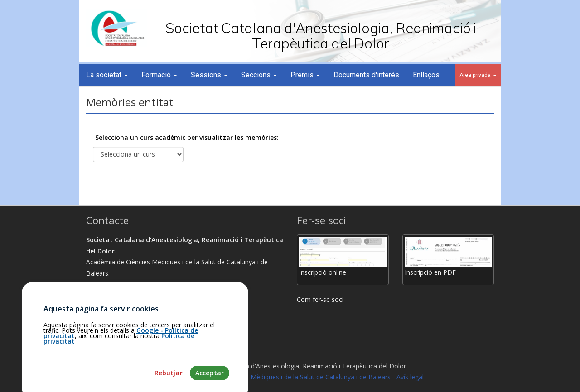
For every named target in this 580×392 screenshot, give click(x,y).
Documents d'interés (366, 75)
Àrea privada (478, 75)
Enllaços (426, 75)
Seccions (259, 75)
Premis (305, 75)
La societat (107, 75)
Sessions (209, 75)
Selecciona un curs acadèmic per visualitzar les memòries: (187, 137)
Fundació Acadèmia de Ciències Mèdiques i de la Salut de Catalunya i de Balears (273, 377)
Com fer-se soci (320, 299)
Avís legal (410, 377)
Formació (159, 75)
